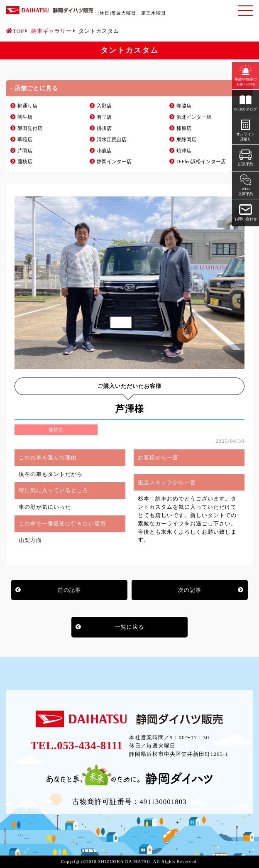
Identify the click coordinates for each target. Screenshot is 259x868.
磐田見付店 (30, 128)
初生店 (25, 117)
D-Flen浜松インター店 (201, 162)
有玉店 (104, 117)
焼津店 (184, 151)
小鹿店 (104, 151)
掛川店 (104, 128)
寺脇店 (184, 106)
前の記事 (69, 590)
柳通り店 (27, 106)
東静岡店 (186, 140)
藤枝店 (25, 162)
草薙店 (25, 140)
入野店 (104, 106)
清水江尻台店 (112, 140)
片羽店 (25, 151)
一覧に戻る (129, 627)
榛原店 (184, 128)
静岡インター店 (114, 162)
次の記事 (190, 590)
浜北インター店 (194, 117)
